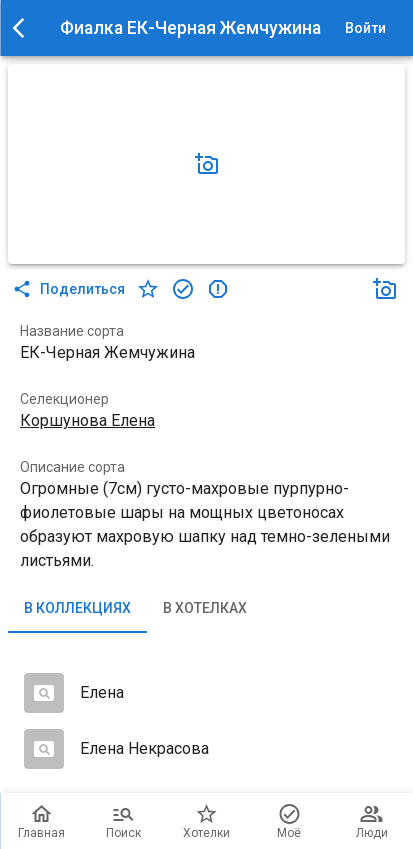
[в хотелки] (148, 289)
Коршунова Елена (87, 420)
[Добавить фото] (207, 164)
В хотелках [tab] (205, 609)
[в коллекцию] (183, 289)
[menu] (24, 28)
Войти (365, 28)
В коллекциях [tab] (77, 609)
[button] (207, 164)
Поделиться (70, 289)
